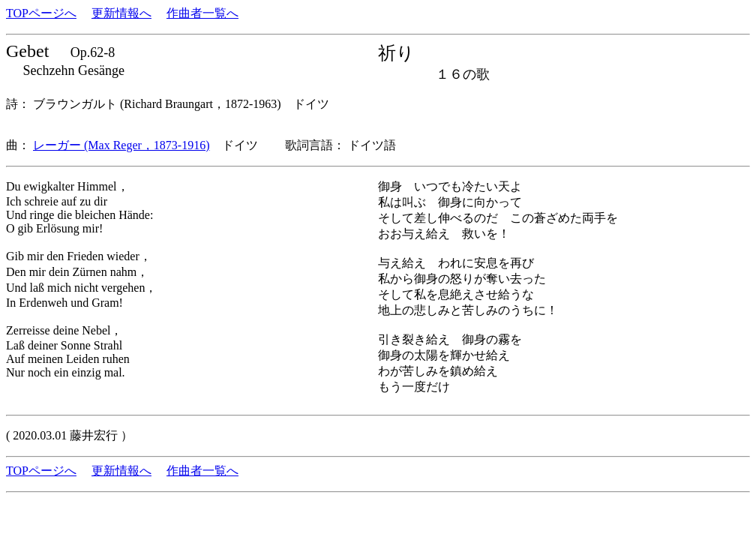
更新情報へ (121, 13)
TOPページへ (41, 13)
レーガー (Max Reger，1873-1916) (121, 145)
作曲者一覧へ (202, 13)
